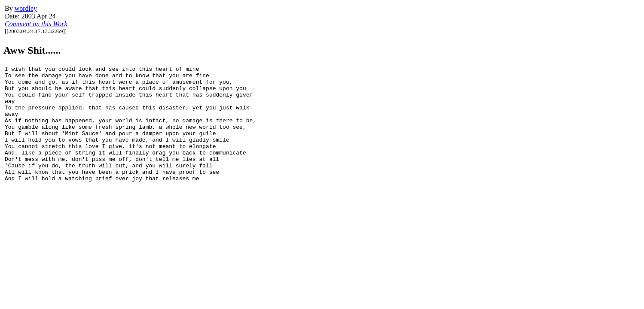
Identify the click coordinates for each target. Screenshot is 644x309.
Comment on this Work (36, 24)
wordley (26, 8)
